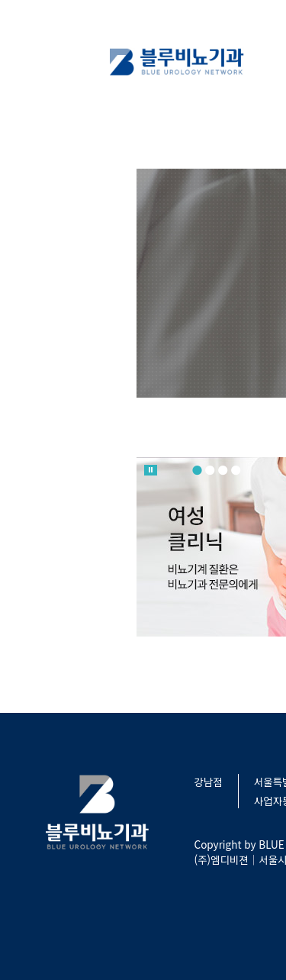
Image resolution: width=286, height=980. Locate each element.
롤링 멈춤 (151, 470)
